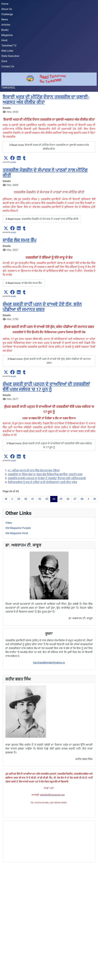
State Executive (10, 56)
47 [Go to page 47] (75, 499)
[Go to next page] (88, 499)
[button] (6, 158)
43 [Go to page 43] (47, 499)
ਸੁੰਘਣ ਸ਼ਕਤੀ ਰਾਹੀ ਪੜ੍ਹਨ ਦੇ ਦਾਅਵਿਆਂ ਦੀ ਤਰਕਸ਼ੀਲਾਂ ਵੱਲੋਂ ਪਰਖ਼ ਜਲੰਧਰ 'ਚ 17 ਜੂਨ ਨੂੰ (46, 387)
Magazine (7, 35)
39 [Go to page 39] (19, 499)
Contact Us (8, 66)
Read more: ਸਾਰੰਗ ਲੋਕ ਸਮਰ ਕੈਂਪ (24, 283)
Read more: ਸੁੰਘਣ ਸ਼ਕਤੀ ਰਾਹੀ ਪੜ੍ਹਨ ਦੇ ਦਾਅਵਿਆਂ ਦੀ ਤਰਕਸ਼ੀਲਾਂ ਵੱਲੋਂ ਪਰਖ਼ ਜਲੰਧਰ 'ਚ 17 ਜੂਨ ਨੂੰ (49, 445)
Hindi (4, 40)
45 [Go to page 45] (61, 499)
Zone (4, 61)
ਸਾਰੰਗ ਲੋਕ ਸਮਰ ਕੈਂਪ (19, 240)
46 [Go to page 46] (68, 499)
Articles (6, 25)
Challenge (7, 14)
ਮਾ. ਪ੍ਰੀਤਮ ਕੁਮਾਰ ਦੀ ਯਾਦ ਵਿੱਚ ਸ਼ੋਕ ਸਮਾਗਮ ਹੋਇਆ (34, 470)
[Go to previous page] (12, 499)
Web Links (7, 51)
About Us (7, 9)
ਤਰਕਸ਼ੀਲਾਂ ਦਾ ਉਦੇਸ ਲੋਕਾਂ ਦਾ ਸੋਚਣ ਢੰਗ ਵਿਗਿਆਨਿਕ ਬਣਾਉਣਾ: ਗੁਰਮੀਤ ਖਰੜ (45, 474)
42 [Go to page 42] (40, 499)
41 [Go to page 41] (33, 499)
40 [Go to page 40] (26, 499)
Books (5, 30)
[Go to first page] (6, 499)
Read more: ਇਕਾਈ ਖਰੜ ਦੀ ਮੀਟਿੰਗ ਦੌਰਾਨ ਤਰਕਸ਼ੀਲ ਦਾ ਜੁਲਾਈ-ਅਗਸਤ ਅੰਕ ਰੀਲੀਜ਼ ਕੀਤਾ (49, 147)
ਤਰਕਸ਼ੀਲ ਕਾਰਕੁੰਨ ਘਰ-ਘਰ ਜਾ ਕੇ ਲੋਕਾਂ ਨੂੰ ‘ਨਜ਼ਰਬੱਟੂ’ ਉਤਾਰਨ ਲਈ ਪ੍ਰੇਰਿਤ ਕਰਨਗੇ (47, 478)
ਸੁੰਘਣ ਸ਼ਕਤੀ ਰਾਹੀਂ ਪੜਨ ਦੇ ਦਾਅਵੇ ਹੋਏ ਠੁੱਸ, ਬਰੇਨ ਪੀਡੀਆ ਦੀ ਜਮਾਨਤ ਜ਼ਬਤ (42, 307)
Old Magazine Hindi (17, 533)
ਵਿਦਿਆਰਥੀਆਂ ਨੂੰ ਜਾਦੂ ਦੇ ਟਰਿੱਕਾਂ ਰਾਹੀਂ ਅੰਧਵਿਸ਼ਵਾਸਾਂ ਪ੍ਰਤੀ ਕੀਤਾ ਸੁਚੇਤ (42, 482)
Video (9, 523)
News (5, 19)
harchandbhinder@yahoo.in (49, 663)
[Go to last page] (95, 499)
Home (5, 4)
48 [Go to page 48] (82, 499)
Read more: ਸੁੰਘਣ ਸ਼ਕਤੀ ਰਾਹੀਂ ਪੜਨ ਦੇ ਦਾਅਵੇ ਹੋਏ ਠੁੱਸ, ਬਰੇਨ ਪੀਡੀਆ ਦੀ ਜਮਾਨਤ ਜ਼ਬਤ (49, 361)
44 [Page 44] (54, 499)
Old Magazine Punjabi (18, 528)
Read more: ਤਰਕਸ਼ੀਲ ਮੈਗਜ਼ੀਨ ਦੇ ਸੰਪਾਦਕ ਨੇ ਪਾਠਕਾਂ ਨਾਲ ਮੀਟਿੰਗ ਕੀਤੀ (42, 219)
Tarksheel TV (9, 46)
